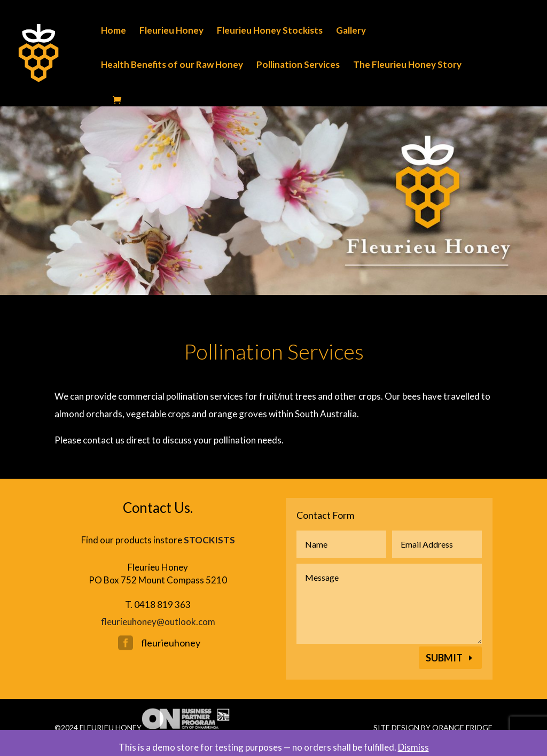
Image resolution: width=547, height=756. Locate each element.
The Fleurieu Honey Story (407, 65)
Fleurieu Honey (171, 31)
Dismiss (413, 747)
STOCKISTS (209, 540)
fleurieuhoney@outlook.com (158, 622)
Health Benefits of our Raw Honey (172, 65)
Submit (444, 658)
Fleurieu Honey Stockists (270, 31)
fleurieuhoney (171, 643)
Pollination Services (298, 65)
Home (114, 31)
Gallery (351, 31)
